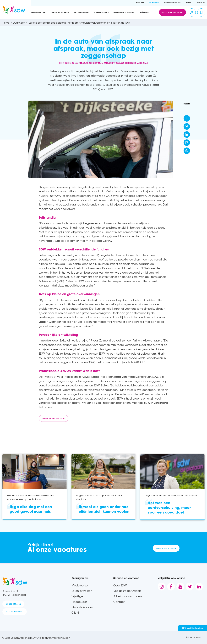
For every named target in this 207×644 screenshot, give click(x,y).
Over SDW (140, 3)
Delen (187, 104)
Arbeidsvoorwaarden (128, 596)
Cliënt (75, 612)
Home (6, 23)
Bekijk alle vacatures (172, 12)
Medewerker (80, 585)
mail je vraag (14, 612)
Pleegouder (79, 602)
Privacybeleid (194, 637)
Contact (201, 3)
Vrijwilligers (82, 12)
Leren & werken (60, 12)
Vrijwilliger (78, 596)
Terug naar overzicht (54, 418)
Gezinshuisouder (82, 607)
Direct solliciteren (166, 548)
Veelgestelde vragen (172, 3)
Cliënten (144, 12)
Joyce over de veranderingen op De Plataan (172, 495)
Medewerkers (39, 12)
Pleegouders (101, 12)
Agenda (189, 3)
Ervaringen (154, 3)
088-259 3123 (13, 604)
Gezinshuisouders (124, 12)
